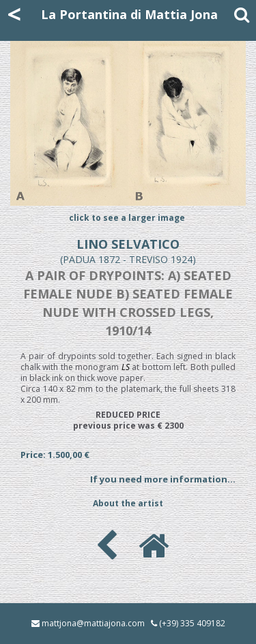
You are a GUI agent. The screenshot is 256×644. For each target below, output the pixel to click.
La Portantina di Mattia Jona (129, 14)
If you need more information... (163, 479)
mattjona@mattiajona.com (93, 623)
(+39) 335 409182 (192, 623)
